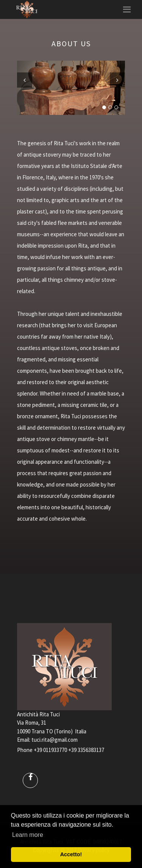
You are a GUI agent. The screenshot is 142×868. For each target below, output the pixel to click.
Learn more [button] (28, 835)
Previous (25, 80)
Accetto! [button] (71, 854)
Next (117, 80)
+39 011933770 (50, 750)
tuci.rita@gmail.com (55, 740)
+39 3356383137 (86, 750)
